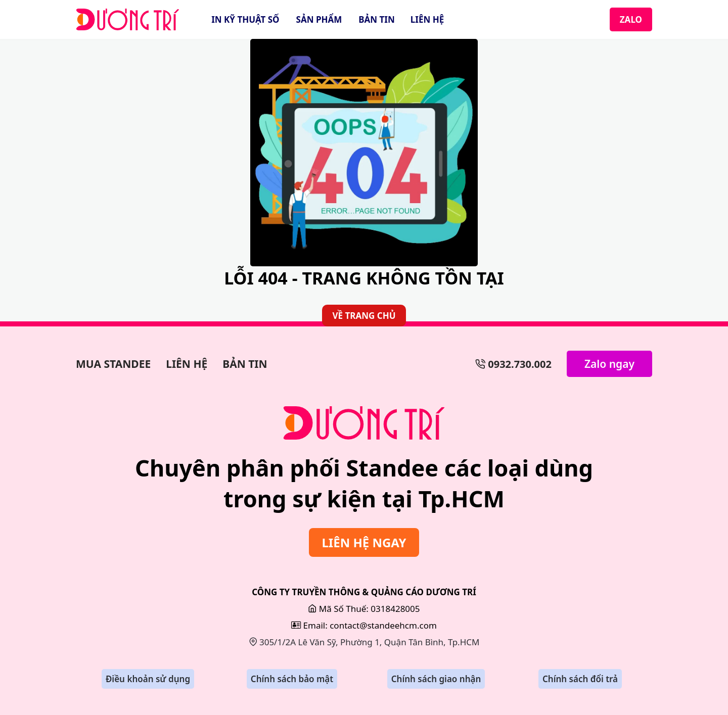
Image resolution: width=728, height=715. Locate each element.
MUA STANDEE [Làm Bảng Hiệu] (113, 364)
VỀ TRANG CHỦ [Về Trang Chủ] (364, 316)
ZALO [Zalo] (631, 19)
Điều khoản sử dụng (148, 679)
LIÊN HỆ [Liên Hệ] (427, 19)
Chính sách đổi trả (580, 679)
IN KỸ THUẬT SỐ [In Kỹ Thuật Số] (245, 19)
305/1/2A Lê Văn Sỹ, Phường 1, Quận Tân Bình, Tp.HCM (364, 642)
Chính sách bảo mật (292, 679)
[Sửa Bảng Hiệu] (364, 423)
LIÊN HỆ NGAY (364, 542)
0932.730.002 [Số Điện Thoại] (513, 364)
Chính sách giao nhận (436, 679)
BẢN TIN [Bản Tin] (377, 19)
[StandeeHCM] (128, 19)
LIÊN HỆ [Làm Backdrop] (187, 364)
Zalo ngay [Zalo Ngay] (609, 364)
